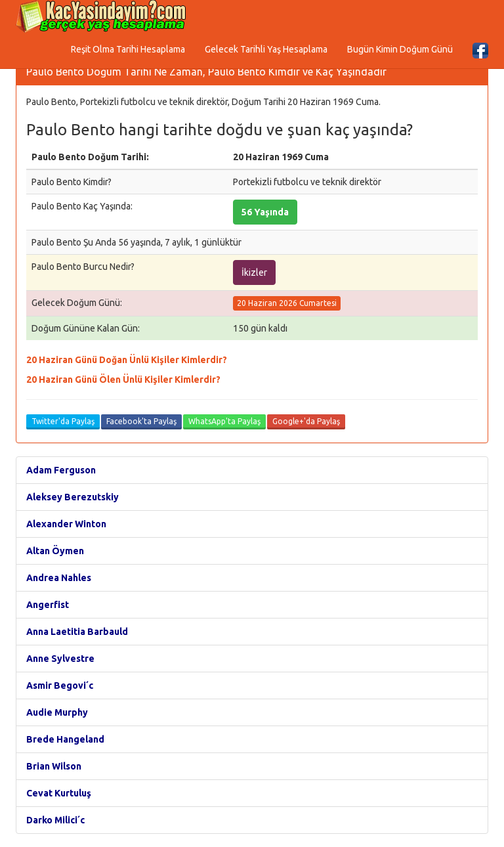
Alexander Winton (66, 524)
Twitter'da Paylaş (63, 421)
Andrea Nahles (59, 578)
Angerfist (48, 605)
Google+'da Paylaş (306, 421)
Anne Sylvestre (60, 659)
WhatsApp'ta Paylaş (224, 421)
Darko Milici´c (55, 820)
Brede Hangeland (65, 739)
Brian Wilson (54, 766)
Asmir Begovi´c (60, 685)
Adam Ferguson (61, 470)
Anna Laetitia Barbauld (77, 632)
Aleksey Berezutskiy (73, 497)
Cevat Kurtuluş (59, 793)
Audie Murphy (57, 712)
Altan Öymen (55, 551)
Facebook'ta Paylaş (141, 421)
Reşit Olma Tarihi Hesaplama (128, 49)
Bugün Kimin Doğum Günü (400, 49)
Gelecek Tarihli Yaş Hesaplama (266, 49)
